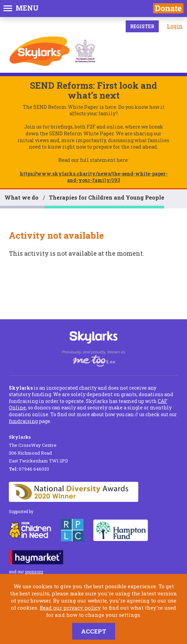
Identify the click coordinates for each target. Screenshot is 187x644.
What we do (21, 197)
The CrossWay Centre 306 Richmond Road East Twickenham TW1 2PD (38, 449)
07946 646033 (29, 469)
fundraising (23, 421)
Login (175, 26)
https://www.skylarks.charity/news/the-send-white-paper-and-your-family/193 (94, 177)
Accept (94, 631)
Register (142, 26)
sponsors (34, 572)
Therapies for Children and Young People (107, 197)
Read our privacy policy (70, 608)
